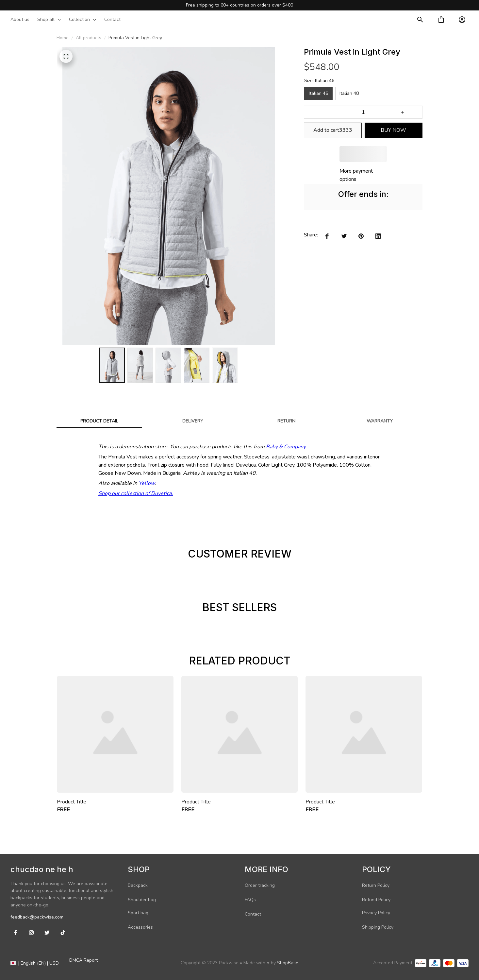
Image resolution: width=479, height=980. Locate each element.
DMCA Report (83, 960)
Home (63, 38)
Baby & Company (286, 447)
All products (89, 38)
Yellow (147, 483)
